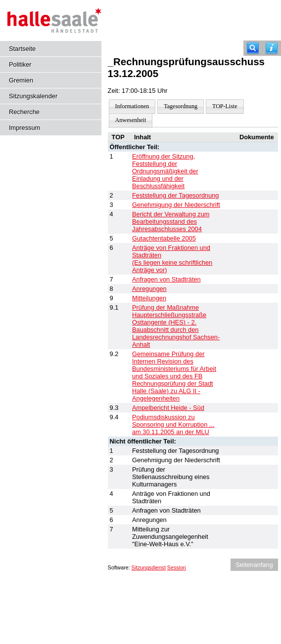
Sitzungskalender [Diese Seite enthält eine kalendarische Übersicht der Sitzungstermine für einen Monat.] (33, 96)
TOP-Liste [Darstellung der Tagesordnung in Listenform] (225, 106)
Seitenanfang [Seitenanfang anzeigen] (254, 565)
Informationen (132, 106)
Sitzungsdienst (149, 567)
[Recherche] (253, 48)
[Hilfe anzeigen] (272, 48)
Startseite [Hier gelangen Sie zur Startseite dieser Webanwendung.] (22, 49)
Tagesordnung (181, 106)
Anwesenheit (131, 120)
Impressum (24, 128)
